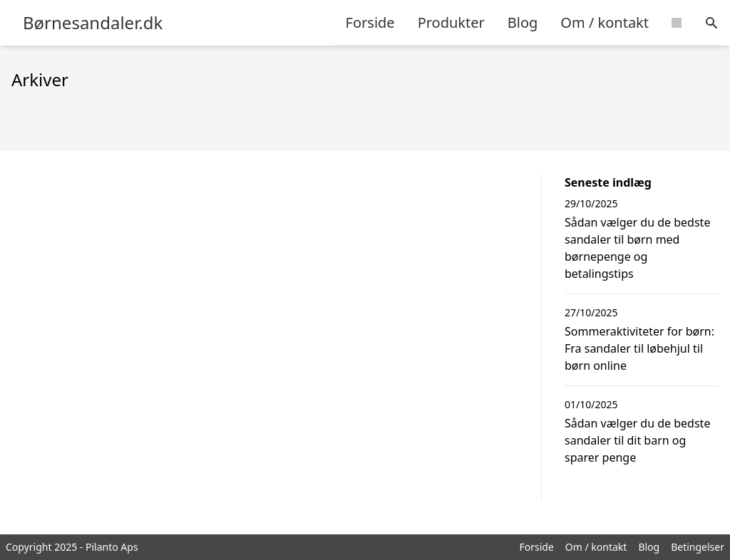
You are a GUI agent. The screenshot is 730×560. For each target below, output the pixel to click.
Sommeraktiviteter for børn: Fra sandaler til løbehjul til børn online (639, 348)
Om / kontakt (605, 22)
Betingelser (698, 547)
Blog (523, 22)
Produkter (451, 22)
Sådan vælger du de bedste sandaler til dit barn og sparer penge (637, 440)
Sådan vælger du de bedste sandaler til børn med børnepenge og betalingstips (637, 248)
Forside (370, 22)
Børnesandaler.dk (93, 23)
